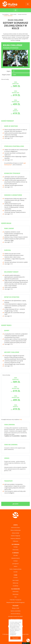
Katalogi (15, 547)
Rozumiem (16, 638)
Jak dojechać (15, 564)
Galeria (15, 566)
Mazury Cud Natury (15, 619)
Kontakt (15, 572)
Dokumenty (15, 550)
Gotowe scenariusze (22, 14)
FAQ (15, 597)
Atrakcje (15, 561)
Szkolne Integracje (16, 536)
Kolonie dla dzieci (15, 528)
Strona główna (5, 14)
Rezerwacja (15, 594)
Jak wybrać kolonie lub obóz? (15, 616)
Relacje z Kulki (15, 608)
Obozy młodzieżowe (15, 530)
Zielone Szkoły (16, 533)
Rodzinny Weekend (16, 538)
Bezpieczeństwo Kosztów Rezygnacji (15, 602)
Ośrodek (16, 555)
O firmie (15, 578)
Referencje (15, 583)
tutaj (21, 419)
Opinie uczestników (16, 611)
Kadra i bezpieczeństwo (15, 569)
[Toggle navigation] (28, 4)
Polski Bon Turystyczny (15, 600)
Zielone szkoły (13, 14)
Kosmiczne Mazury (15, 614)
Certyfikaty (15, 586)
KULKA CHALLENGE (8, 16)
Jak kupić (15, 504)
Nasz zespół (15, 580)
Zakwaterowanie (16, 558)
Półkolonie (15, 541)
